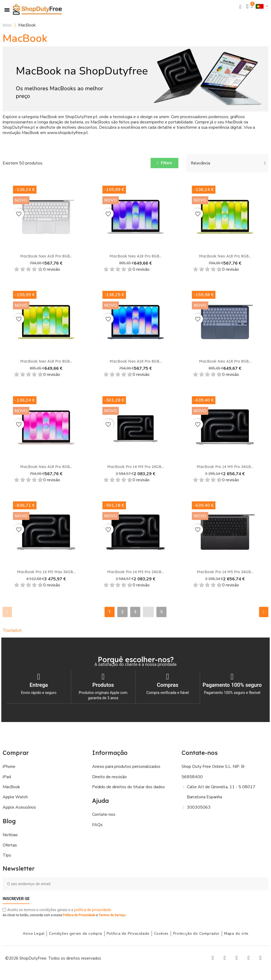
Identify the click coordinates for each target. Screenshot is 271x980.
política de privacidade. (93, 910)
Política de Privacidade (79, 915)
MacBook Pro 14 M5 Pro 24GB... (135, 467)
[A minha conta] (247, 6)
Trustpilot (12, 630)
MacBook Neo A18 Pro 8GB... (46, 256)
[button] (240, 6)
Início (7, 25)
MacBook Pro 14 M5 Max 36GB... (46, 572)
